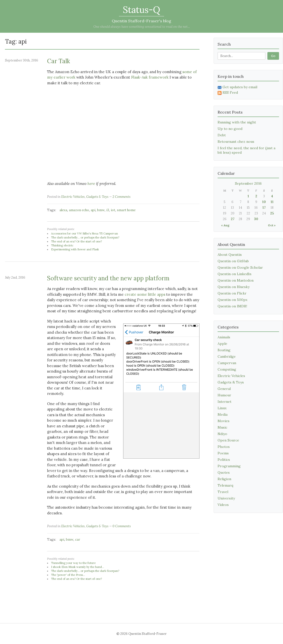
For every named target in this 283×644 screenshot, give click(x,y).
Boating (224, 350)
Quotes (224, 472)
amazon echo (79, 210)
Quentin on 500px (232, 300)
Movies (224, 421)
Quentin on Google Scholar (240, 267)
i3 (108, 210)
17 (264, 208)
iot (113, 210)
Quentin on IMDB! (232, 306)
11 (272, 202)
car (78, 540)
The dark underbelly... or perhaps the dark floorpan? (85, 237)
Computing (227, 369)
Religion (224, 479)
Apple (222, 344)
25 (272, 213)
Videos (223, 505)
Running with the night (237, 122)
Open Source (228, 440)
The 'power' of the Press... (68, 575)
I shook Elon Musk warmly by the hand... (78, 567)
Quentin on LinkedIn (234, 274)
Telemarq (225, 485)
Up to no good (230, 129)
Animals (224, 337)
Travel (223, 492)
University (226, 498)
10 (264, 202)
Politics (224, 460)
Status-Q (141, 10)
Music (222, 427)
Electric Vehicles (73, 197)
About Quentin (230, 255)
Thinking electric (62, 245)
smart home (126, 210)
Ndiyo (222, 434)
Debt (222, 135)
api (93, 210)
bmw (101, 210)
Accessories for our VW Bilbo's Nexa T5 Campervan (85, 234)
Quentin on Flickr (232, 293)
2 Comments (122, 197)
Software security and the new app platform (108, 278)
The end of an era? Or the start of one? (76, 241)
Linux (222, 408)
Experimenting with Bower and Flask (75, 249)
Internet (225, 402)
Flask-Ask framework (150, 77)
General (224, 389)
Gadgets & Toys (97, 197)
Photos (224, 447)
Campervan (227, 363)
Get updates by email (237, 87)
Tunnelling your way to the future (73, 563)
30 (256, 219)
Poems (223, 453)
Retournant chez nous (236, 142)
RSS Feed (228, 92)
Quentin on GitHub (233, 261)
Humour (224, 395)
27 (233, 219)
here (91, 184)
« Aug (225, 225)
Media (223, 414)
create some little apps (145, 294)
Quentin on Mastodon (236, 280)
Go (273, 56)
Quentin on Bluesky (234, 287)
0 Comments (122, 526)
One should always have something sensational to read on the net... (142, 27)
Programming (229, 466)
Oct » (272, 225)
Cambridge (227, 356)
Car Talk (58, 61)
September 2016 (248, 183)
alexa (63, 210)
